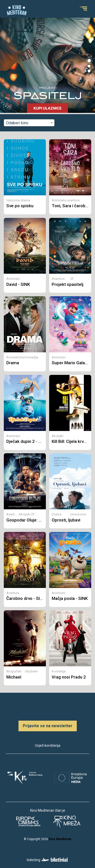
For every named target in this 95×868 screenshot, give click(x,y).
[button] (89, 61)
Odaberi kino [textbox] (17, 123)
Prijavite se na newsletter (48, 726)
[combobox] (29, 123)
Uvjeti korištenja (48, 745)
